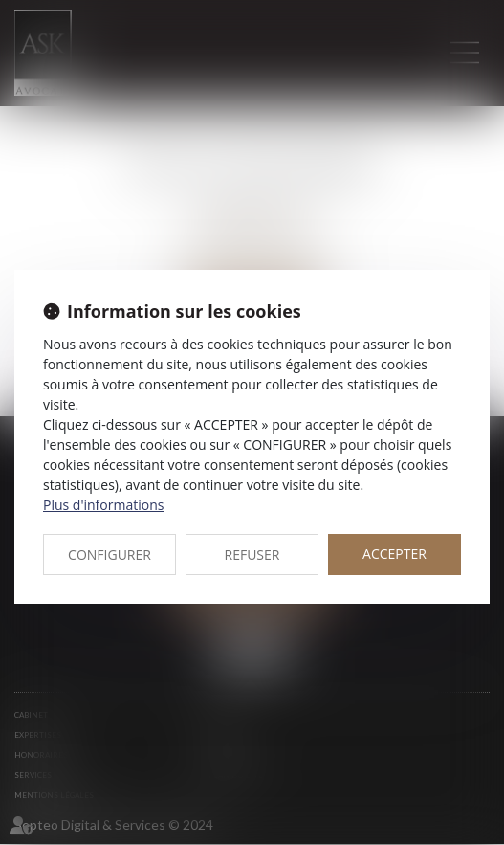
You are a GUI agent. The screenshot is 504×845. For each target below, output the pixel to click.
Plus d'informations (103, 505)
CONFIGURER (110, 555)
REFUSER (252, 555)
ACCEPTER (394, 554)
